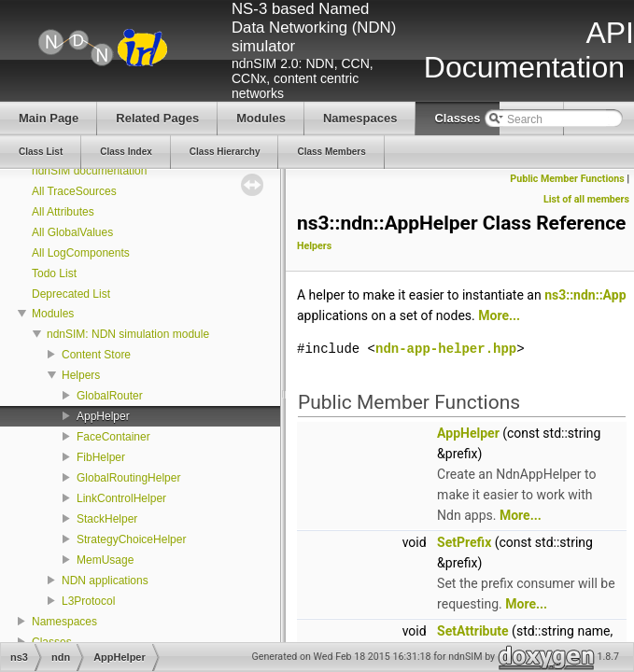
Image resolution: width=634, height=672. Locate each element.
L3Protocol (88, 601)
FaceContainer (113, 437)
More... (499, 315)
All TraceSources (74, 191)
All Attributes (63, 212)
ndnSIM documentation (89, 171)
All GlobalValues (72, 232)
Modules (53, 314)
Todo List (54, 273)
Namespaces (64, 622)
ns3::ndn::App (585, 295)
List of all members (586, 199)
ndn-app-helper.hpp (446, 349)
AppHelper (103, 416)
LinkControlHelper (121, 498)
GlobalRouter (110, 396)
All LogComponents (81, 253)
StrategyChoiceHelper (131, 539)
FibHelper (101, 457)
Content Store (96, 355)
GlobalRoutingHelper (128, 478)
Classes (52, 642)
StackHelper (107, 519)
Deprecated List (71, 294)
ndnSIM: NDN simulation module (128, 334)
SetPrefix (464, 542)
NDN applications (105, 581)
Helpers (81, 375)
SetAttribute (473, 631)
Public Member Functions (567, 179)
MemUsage (105, 560)
